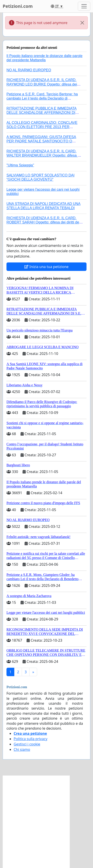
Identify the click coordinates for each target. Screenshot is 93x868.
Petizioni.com (18, 6)
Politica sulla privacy (31, 739)
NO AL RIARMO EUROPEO (29, 70)
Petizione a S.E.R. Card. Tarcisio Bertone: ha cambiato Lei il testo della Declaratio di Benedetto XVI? (42, 98)
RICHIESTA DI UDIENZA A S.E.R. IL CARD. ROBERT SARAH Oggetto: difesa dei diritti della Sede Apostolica (45, 222)
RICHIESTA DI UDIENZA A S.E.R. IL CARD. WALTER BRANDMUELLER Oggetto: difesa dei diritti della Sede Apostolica (44, 155)
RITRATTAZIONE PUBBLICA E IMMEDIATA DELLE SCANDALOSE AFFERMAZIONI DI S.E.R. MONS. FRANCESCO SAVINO (42, 113)
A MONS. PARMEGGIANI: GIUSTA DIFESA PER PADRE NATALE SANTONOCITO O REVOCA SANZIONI (41, 141)
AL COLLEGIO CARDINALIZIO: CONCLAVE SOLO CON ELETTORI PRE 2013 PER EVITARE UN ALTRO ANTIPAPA (42, 127)
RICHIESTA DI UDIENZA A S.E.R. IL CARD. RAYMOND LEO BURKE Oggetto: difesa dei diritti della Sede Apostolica (42, 84)
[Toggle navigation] (84, 6)
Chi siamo (22, 749)
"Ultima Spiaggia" (20, 165)
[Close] (82, 23)
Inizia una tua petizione (46, 267)
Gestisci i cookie (27, 744)
